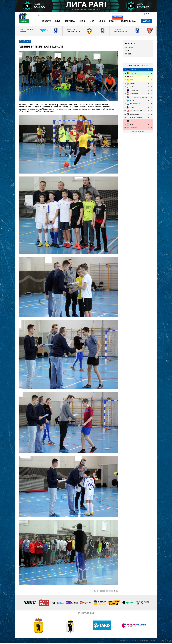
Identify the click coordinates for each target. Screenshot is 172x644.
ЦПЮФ (89, 22)
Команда (57, 22)
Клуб (45, 22)
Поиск (128, 55)
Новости (33, 22)
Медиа (100, 22)
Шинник (129, 49)
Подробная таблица (138, 133)
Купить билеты (148, 22)
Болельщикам (116, 22)
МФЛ (79, 22)
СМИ (127, 52)
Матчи (69, 22)
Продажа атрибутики (134, 22)
